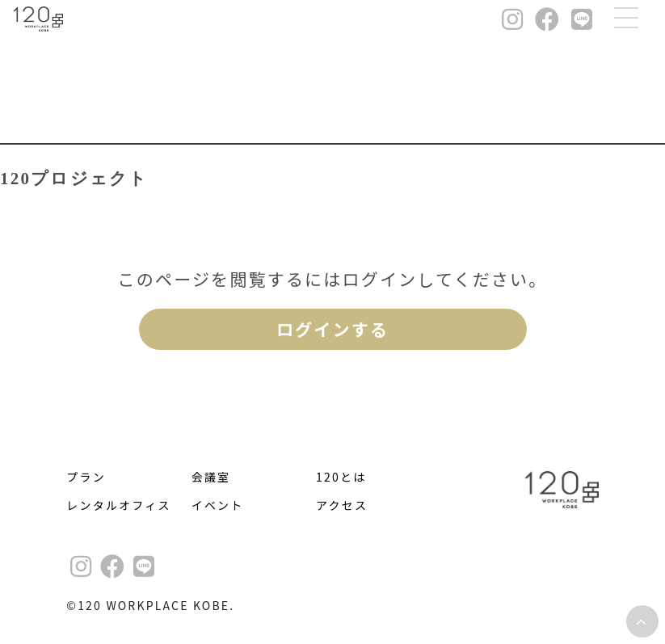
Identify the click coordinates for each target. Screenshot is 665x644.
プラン (86, 477)
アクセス (342, 505)
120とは (341, 477)
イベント (218, 505)
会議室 (211, 477)
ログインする (332, 329)
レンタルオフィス (118, 505)
